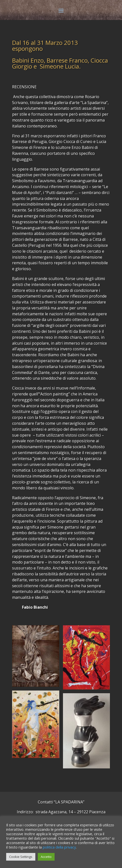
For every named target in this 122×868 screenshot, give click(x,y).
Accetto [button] (46, 857)
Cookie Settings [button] (21, 857)
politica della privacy (59, 847)
